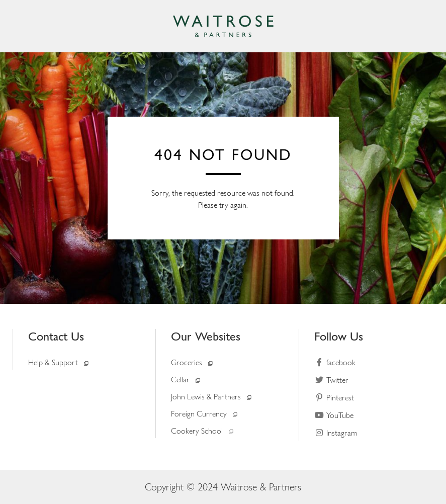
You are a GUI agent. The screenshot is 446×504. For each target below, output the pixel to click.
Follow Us (339, 336)
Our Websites (206, 336)
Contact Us (56, 336)
